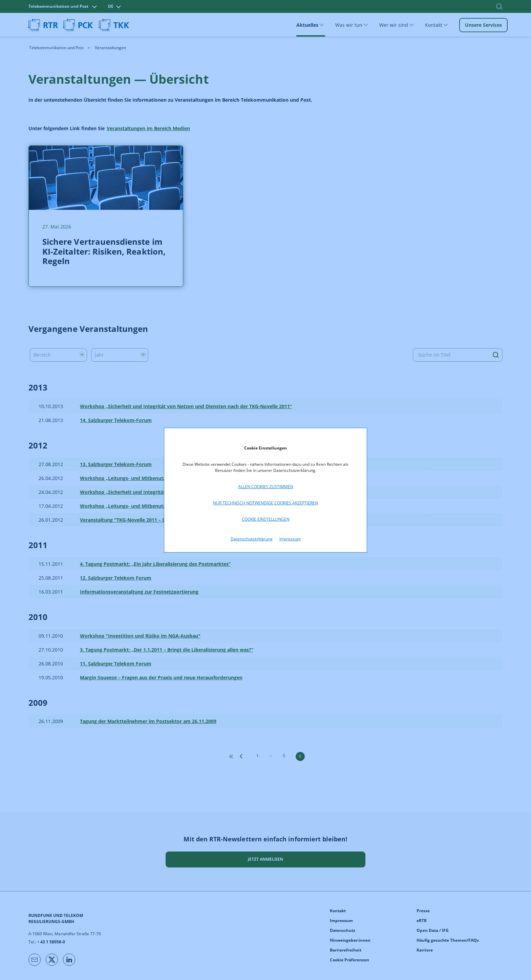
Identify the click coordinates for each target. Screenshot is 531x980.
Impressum (290, 539)
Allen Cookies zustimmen (266, 487)
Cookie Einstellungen (266, 519)
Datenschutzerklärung (252, 539)
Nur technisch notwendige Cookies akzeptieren (265, 503)
